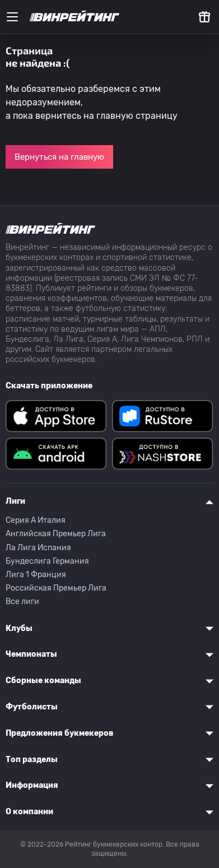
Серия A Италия (36, 520)
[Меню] (12, 17)
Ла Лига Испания (38, 548)
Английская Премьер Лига (56, 534)
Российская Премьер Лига (56, 588)
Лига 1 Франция (36, 575)
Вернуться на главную (59, 157)
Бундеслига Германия (47, 561)
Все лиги (22, 602)
